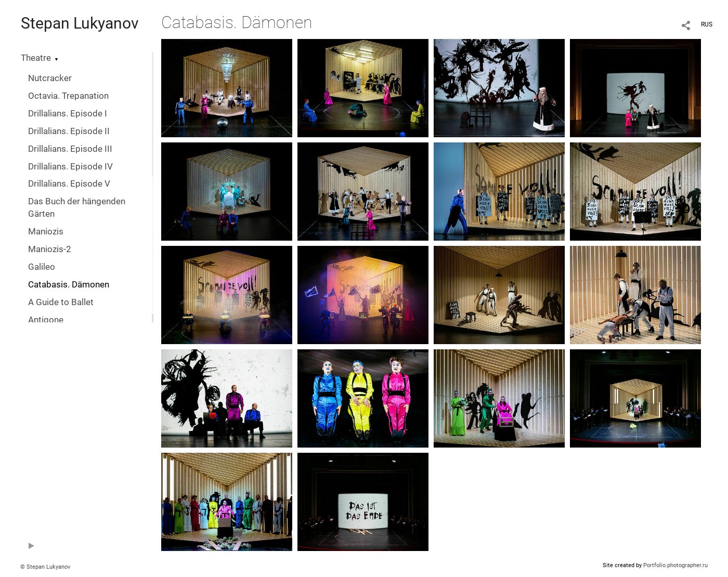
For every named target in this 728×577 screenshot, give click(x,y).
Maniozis (46, 232)
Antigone (46, 320)
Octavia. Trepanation (68, 96)
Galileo (42, 267)
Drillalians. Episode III (70, 149)
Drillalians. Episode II (69, 131)
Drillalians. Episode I (68, 114)
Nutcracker (50, 78)
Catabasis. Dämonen (69, 285)
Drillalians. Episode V (69, 184)
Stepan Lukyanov (80, 23)
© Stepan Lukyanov (45, 567)
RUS (707, 24)
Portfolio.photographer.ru (675, 565)
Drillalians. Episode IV (70, 167)
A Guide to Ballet (61, 302)
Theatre (36, 58)
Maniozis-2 (50, 249)
